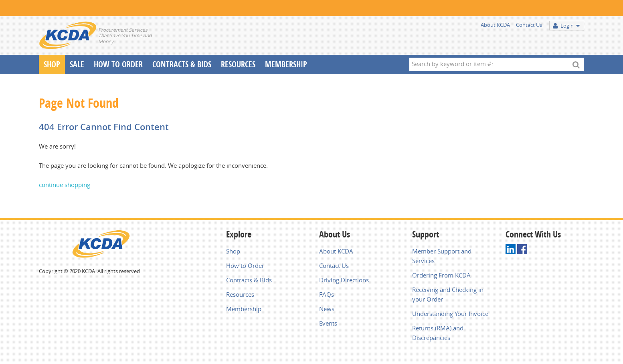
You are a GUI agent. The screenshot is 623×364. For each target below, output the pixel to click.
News (327, 309)
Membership (286, 64)
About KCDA (495, 25)
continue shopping (65, 185)
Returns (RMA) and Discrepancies (438, 333)
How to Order (245, 265)
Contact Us (529, 25)
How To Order (118, 64)
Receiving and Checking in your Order (448, 294)
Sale (77, 64)
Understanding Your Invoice (450, 314)
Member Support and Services (442, 256)
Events (328, 323)
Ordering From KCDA (441, 275)
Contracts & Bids (182, 64)
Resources (238, 64)
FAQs (327, 294)
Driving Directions (344, 280)
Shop (52, 64)
